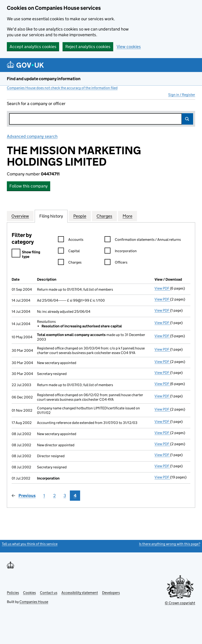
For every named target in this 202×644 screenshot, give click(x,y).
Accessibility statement (80, 593)
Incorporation (121, 252)
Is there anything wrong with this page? (170, 544)
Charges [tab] (104, 216)
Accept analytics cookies (33, 47)
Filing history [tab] (51, 216)
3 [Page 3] (65, 496)
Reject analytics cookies (88, 47)
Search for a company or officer (36, 104)
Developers (111, 593)
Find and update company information (44, 79)
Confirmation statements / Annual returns (143, 240)
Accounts (71, 240)
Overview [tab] (20, 216)
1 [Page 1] (44, 496)
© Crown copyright (180, 603)
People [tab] (80, 216)
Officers (116, 263)
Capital (69, 252)
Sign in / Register (182, 95)
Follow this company (29, 186)
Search (187, 119)
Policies (13, 593)
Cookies (29, 593)
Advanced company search (32, 136)
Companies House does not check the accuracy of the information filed (62, 88)
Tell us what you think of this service (30, 544)
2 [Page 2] (54, 496)
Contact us (49, 593)
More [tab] (127, 216)
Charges (70, 263)
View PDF (162, 288)
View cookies (129, 47)
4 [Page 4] (75, 496)
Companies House (34, 602)
